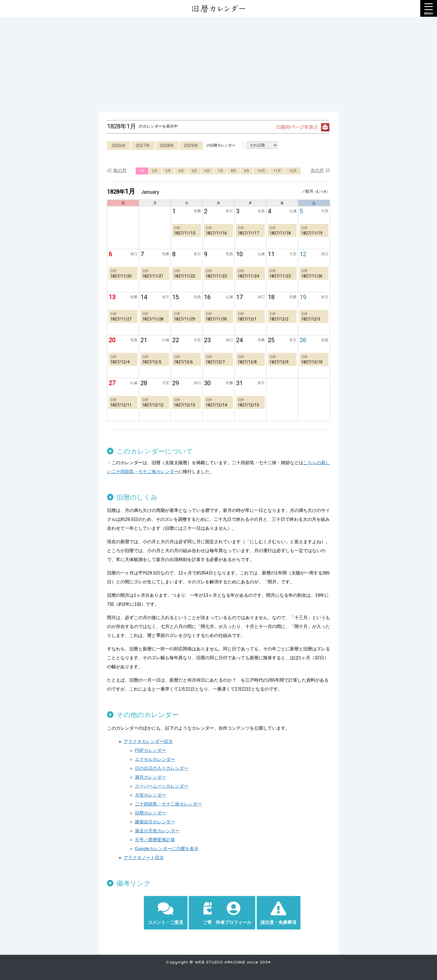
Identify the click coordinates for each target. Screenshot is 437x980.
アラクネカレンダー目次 (148, 741)
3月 (168, 171)
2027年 (144, 146)
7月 (220, 171)
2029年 (193, 146)
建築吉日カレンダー (155, 822)
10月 (261, 171)
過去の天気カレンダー (157, 831)
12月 (293, 171)
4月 (181, 171)
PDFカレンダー (150, 750)
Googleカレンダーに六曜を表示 (167, 849)
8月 (234, 171)
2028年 (169, 146)
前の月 (120, 170)
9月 (247, 171)
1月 (142, 171)
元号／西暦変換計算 (155, 840)
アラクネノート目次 (144, 858)
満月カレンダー (150, 777)
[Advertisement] (219, 64)
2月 (155, 171)
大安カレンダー (150, 795)
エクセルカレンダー (155, 759)
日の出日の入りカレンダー (162, 768)
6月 (207, 171)
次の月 (317, 170)
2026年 (119, 146)
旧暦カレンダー (150, 813)
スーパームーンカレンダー (162, 786)
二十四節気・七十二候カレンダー (168, 804)
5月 (194, 171)
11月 (277, 171)
